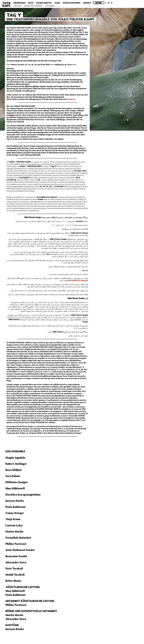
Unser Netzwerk (33, 6)
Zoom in (71, 99)
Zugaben (50, 6)
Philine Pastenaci (16, 544)
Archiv (17, 6)
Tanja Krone (13, 519)
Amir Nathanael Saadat (20, 550)
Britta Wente (13, 581)
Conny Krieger (15, 513)
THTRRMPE (6, 4)
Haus (57, 3)
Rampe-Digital (44, 3)
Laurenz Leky (14, 525)
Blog (31, 3)
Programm (19, 3)
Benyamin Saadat (16, 556)
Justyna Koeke (15, 501)
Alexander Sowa (16, 562)
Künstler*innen (72, 3)
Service (87, 3)
